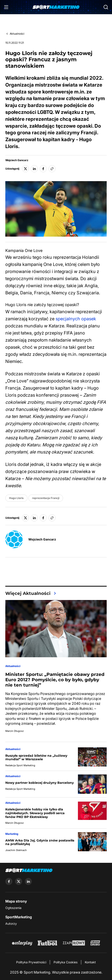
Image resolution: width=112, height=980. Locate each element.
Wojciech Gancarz (17, 160)
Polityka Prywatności (31, 962)
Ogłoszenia (13, 908)
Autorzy (11, 924)
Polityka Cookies (66, 962)
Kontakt (90, 962)
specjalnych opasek (76, 319)
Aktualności (17, 34)
